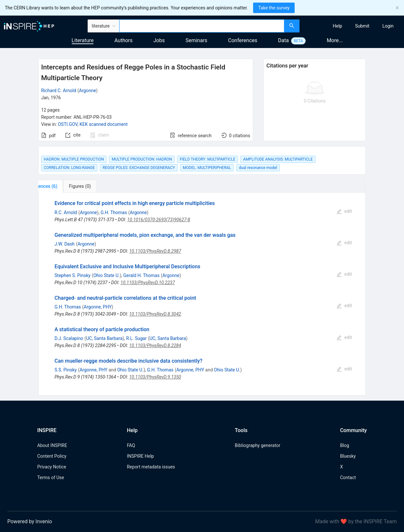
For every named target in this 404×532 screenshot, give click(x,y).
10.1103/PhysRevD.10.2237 (148, 283)
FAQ (131, 445)
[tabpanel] (202, 294)
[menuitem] (338, 26)
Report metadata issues (151, 467)
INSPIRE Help (140, 456)
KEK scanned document (104, 124)
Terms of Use (51, 478)
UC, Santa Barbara (104, 338)
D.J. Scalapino (69, 338)
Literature (83, 40)
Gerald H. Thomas (141, 275)
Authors (123, 40)
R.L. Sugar (136, 338)
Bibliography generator (258, 445)
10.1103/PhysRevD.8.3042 (155, 314)
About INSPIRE (52, 445)
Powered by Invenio (30, 521)
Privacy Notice (52, 467)
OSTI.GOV (67, 124)
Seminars (196, 40)
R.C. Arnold (66, 212)
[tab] (59, 186)
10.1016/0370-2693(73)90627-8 (159, 220)
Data (283, 40)
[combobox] (202, 26)
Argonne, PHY (98, 307)
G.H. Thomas (114, 212)
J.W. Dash (65, 244)
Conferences (243, 40)
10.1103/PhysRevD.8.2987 (155, 251)
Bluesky (348, 456)
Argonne (87, 91)
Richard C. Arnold (59, 91)
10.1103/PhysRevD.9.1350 (155, 377)
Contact (348, 478)
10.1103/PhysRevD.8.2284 (155, 345)
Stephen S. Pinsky (73, 275)
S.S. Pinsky (66, 370)
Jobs (159, 40)
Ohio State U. (107, 275)
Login (388, 26)
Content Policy (52, 456)
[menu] (353, 26)
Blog (345, 445)
